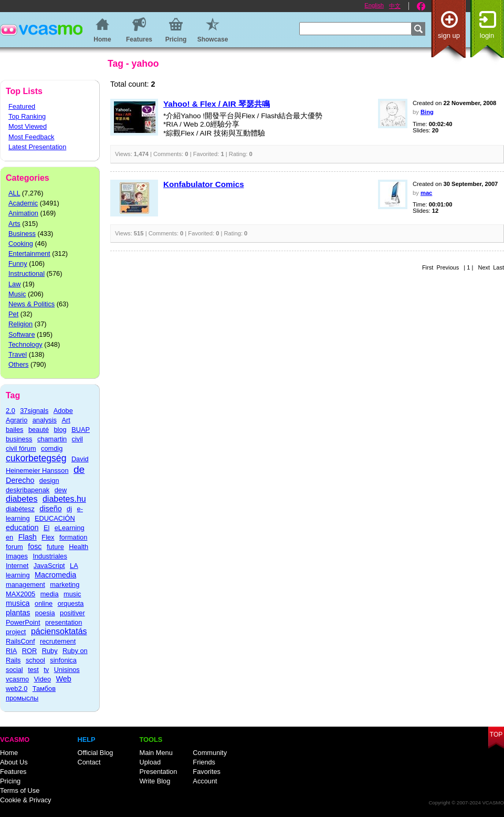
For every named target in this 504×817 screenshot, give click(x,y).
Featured (22, 106)
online (44, 603)
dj (69, 509)
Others (18, 364)
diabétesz (20, 509)
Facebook (421, 6)
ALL (14, 193)
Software (22, 334)
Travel (18, 354)
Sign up (449, 35)
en (9, 537)
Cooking (21, 244)
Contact (89, 762)
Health (78, 547)
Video (43, 679)
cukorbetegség (36, 458)
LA (74, 566)
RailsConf (20, 641)
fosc (35, 546)
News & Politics (31, 304)
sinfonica (63, 660)
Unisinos (67, 670)
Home (9, 753)
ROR (29, 651)
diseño (50, 509)
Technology (25, 344)
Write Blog (155, 781)
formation (73, 537)
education (22, 528)
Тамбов (44, 689)
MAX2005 (20, 594)
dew (61, 490)
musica (18, 603)
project (16, 632)
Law (14, 284)
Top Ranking (27, 116)
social (14, 670)
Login (487, 35)
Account (205, 781)
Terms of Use (20, 790)
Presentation (158, 772)
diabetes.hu (64, 499)
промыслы (22, 698)
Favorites (207, 772)
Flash (28, 537)
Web (64, 679)
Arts (14, 224)
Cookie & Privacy (25, 800)
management (25, 585)
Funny (18, 263)
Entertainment (29, 254)
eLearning (70, 528)
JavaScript (49, 566)
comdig (52, 448)
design (49, 480)
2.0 (10, 411)
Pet (13, 314)
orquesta (71, 603)
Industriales (50, 556)
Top (496, 735)
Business (22, 234)
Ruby (50, 651)
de (79, 469)
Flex (48, 537)
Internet (17, 566)
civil (77, 439)
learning (18, 575)
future (55, 547)
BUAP (81, 430)
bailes (14, 430)
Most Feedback (31, 137)
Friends (204, 762)
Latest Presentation (37, 147)
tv (46, 670)
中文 (395, 6)
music (72, 594)
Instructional (27, 273)
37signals (34, 411)
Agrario (17, 420)
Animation (23, 213)
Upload (150, 762)
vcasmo (17, 679)
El (46, 528)
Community (210, 753)
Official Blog (95, 753)
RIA (11, 651)
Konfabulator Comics (204, 184)
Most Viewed (28, 126)
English (374, 5)
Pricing (10, 781)
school (35, 660)
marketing (65, 585)
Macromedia (55, 575)
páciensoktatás (59, 631)
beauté (39, 430)
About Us (14, 762)
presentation (64, 622)
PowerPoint (23, 622)
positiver (72, 613)
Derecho (20, 480)
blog (60, 430)
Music (17, 294)
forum (14, 547)
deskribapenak (28, 490)
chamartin (52, 439)
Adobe (63, 411)
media (50, 594)
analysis (45, 420)
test (33, 670)
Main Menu (156, 753)
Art (66, 420)
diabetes (22, 499)
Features (13, 772)
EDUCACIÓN (55, 518)
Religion (20, 324)
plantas (18, 613)
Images (17, 556)
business (19, 439)
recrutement (58, 641)
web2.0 (17, 689)
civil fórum (21, 448)
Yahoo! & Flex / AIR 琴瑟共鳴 (217, 104)
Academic (23, 203)
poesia (45, 613)
